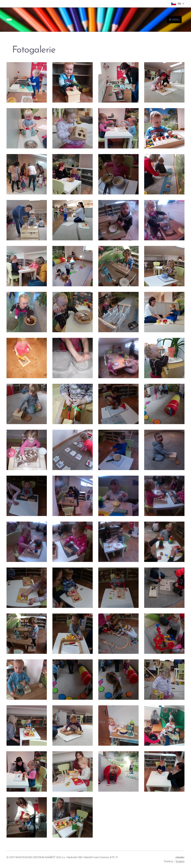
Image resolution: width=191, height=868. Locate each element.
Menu (174, 20)
